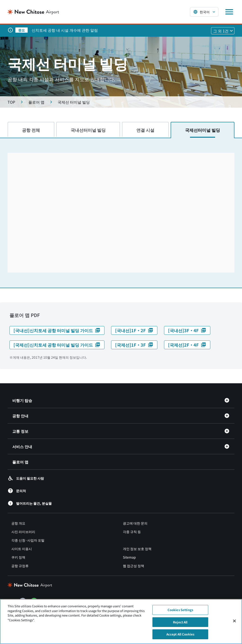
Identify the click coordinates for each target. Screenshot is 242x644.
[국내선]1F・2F (134, 330)
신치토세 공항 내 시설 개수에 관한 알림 (65, 30)
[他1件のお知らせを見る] (223, 31)
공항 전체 (31, 130)
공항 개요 (18, 523)
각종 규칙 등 (132, 532)
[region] (121, 622)
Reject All (180, 622)
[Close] (234, 621)
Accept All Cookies (180, 634)
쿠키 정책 (18, 557)
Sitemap (129, 557)
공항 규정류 (20, 566)
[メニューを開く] (229, 12)
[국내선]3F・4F (187, 330)
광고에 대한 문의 (135, 523)
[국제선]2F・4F (187, 345)
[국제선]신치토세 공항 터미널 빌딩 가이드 (57, 345)
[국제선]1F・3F (134, 345)
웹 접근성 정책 (134, 566)
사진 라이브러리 (23, 532)
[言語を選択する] (204, 12)
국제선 (203, 130)
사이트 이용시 (22, 549)
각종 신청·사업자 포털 (28, 540)
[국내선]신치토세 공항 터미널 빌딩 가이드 (57, 330)
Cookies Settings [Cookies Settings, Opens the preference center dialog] (180, 610)
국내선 (88, 130)
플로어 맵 (20, 462)
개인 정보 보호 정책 (137, 549)
